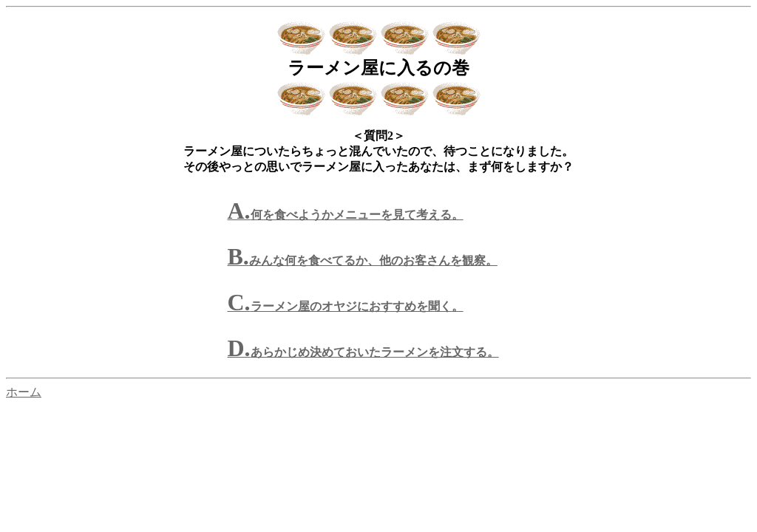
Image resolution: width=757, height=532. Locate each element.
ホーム (24, 392)
